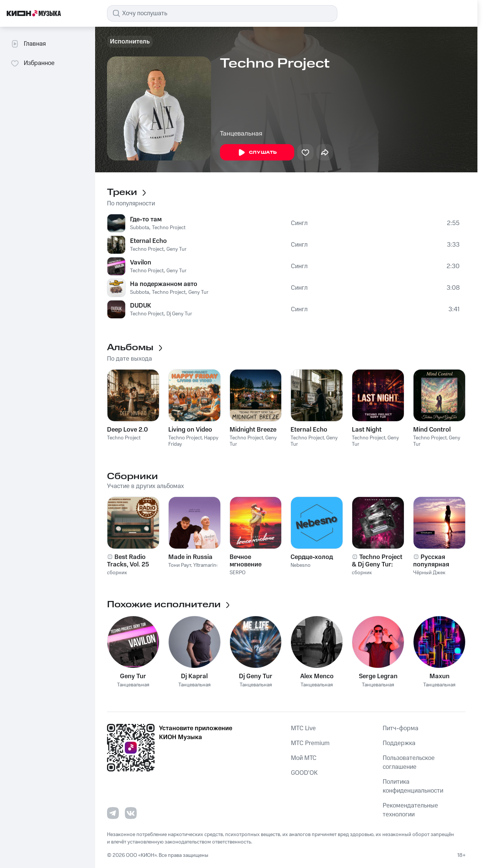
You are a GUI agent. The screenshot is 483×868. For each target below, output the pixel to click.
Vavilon (141, 263)
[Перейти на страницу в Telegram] (113, 813)
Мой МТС (304, 758)
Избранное (33, 63)
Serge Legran (378, 676)
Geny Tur (176, 249)
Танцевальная (241, 134)
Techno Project (169, 228)
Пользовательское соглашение (409, 763)
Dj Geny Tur (179, 314)
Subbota (140, 228)
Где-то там (146, 220)
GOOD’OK (304, 773)
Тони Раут (180, 565)
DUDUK (141, 306)
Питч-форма (401, 728)
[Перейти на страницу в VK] (131, 813)
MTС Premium (310, 743)
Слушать (257, 153)
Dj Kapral (194, 676)
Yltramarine (206, 565)
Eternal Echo (148, 241)
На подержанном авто (164, 284)
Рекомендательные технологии (410, 810)
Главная (28, 44)
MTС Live (303, 728)
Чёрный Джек (429, 573)
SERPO (238, 573)
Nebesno (301, 565)
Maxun (440, 676)
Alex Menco (317, 676)
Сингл (299, 223)
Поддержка (399, 743)
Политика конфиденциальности (413, 786)
